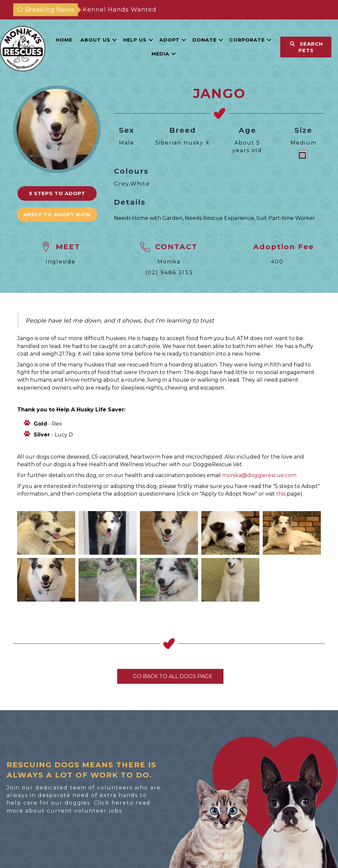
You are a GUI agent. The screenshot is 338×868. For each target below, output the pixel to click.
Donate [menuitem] (204, 40)
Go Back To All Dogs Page (170, 676)
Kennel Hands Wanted (120, 10)
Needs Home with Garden (148, 218)
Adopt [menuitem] (169, 40)
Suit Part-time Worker (286, 218)
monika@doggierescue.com (259, 475)
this (281, 494)
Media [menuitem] (160, 54)
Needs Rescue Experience (220, 218)
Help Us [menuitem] (135, 40)
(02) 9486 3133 (169, 273)
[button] (115, 40)
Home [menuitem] (64, 40)
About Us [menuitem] (95, 40)
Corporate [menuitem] (247, 40)
